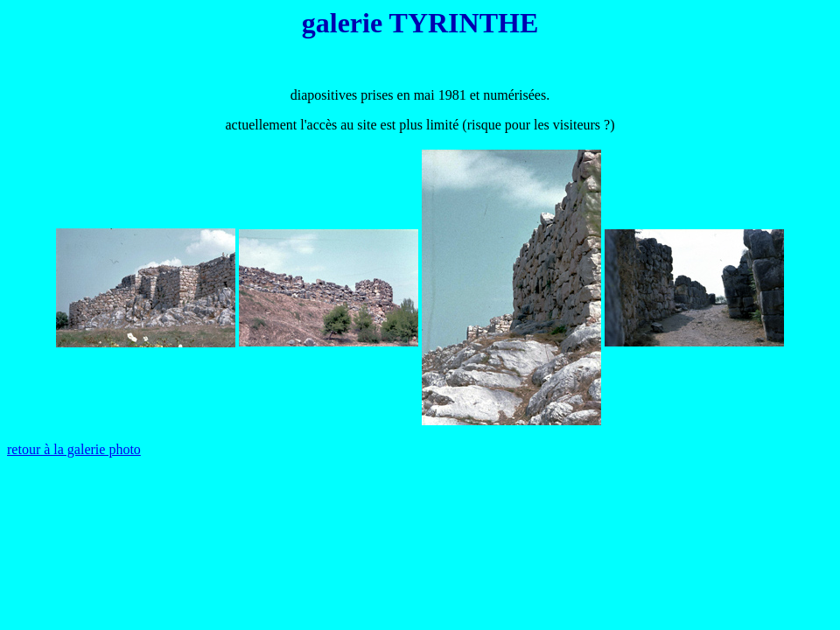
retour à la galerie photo (74, 449)
